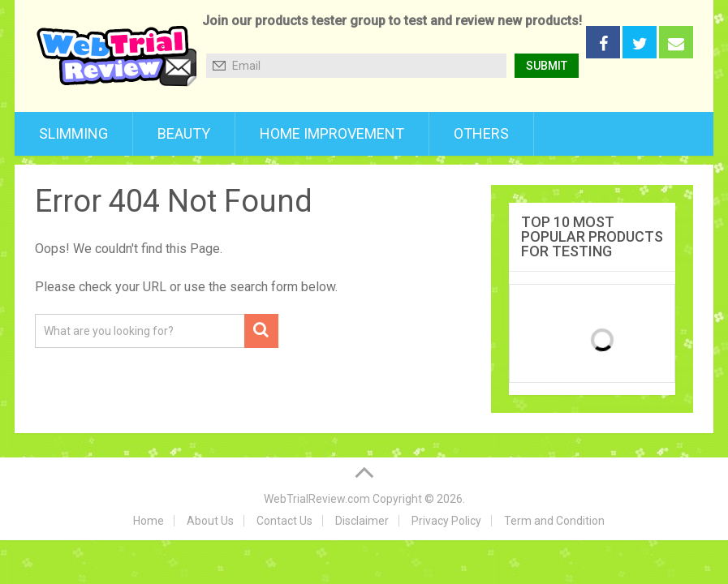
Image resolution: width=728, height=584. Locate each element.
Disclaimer (362, 521)
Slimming (73, 133)
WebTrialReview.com (317, 499)
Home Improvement (332, 133)
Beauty (184, 133)
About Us (210, 521)
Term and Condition (554, 521)
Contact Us (284, 521)
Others (481, 133)
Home (149, 521)
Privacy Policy (446, 521)
